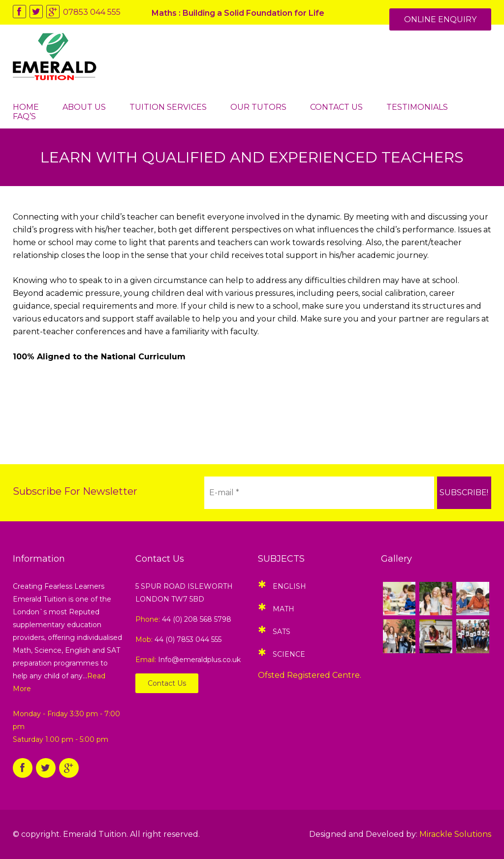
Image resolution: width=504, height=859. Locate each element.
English (289, 586)
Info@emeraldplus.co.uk (199, 660)
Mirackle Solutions (455, 834)
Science (289, 654)
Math (283, 609)
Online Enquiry (440, 19)
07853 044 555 (92, 12)
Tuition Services (168, 107)
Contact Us (336, 107)
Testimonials (417, 107)
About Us (84, 107)
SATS (282, 632)
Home (26, 107)
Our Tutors (258, 107)
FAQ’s (24, 116)
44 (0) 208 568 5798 (197, 619)
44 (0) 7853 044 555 (188, 639)
